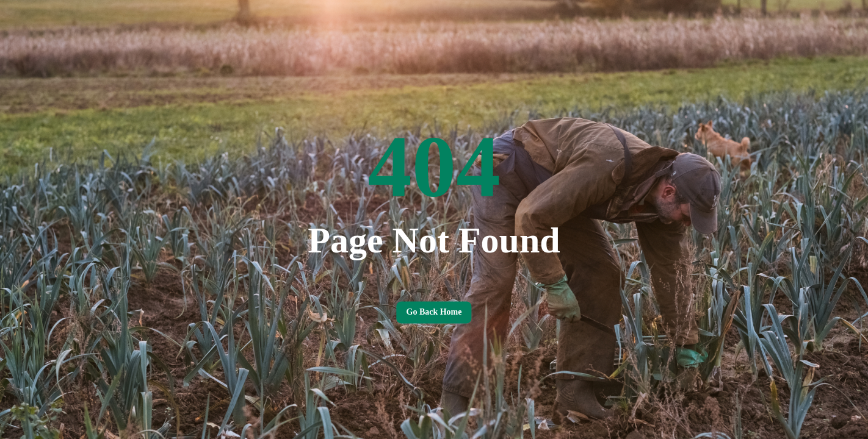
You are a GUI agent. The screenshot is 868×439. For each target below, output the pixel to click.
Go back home (434, 312)
